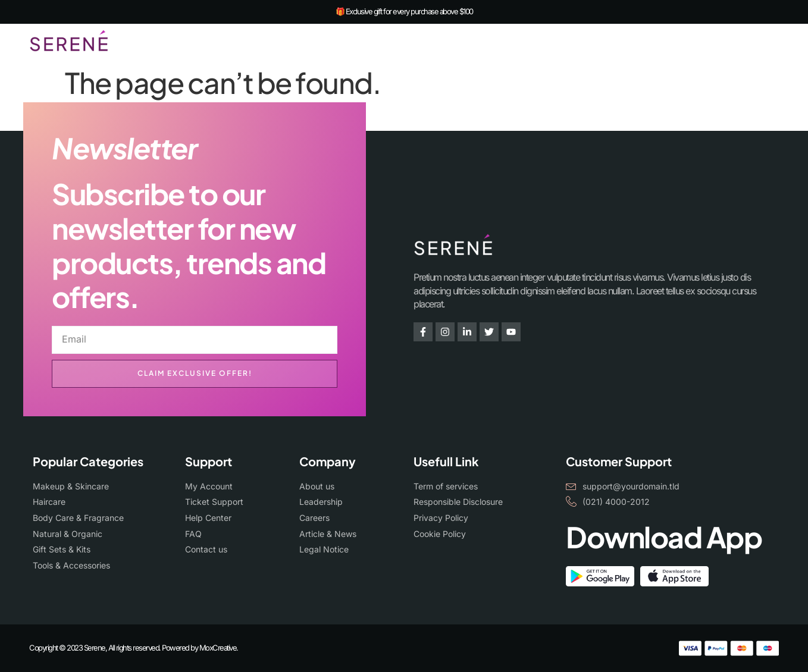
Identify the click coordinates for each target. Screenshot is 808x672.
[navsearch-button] (744, 42)
